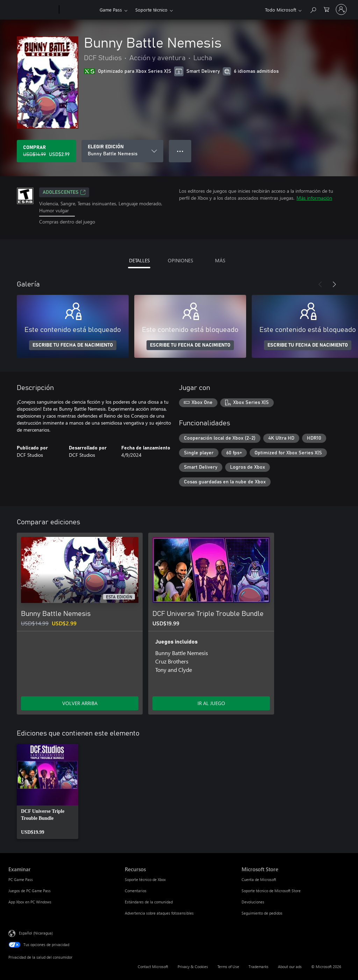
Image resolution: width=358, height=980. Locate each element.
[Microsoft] (32, 10)
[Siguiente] (334, 284)
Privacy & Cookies (193, 967)
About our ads (290, 967)
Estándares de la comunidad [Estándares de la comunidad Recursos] (149, 902)
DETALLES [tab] (139, 260)
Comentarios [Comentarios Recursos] (136, 891)
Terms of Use (228, 967)
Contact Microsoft (153, 967)
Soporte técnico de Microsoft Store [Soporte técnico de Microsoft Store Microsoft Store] (271, 891)
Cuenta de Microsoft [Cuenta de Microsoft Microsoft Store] (259, 879)
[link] (48, 791)
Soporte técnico (151, 10)
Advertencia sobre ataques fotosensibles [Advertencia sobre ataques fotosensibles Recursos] (159, 913)
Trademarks (259, 967)
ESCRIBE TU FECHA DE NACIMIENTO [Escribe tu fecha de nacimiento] (73, 345)
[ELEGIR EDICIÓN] (122, 151)
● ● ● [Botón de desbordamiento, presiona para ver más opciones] (180, 151)
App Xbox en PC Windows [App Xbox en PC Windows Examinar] (30, 902)
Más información (314, 198)
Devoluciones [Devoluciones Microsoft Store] (253, 902)
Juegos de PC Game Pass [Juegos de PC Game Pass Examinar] (30, 891)
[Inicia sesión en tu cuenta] (341, 9)
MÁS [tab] (220, 260)
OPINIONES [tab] (180, 260)
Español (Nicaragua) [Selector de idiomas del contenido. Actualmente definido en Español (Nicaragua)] (36, 933)
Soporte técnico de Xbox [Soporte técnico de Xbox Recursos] (145, 879)
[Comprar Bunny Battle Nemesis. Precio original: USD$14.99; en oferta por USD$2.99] (46, 151)
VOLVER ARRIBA (80, 703)
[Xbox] (78, 10)
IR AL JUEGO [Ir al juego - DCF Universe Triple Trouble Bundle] (211, 703)
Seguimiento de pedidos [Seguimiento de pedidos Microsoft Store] (262, 913)
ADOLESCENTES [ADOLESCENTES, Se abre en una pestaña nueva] (64, 192)
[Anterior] (320, 284)
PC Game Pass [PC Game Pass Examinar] (21, 879)
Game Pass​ (111, 10)
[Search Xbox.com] (313, 9)
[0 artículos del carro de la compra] (327, 9)
